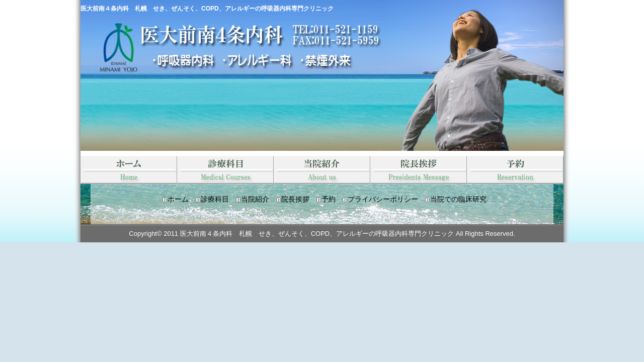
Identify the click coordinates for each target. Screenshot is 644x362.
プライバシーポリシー (383, 199)
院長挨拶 (419, 170)
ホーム (178, 199)
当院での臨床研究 (458, 199)
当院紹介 (322, 170)
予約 (515, 170)
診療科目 (225, 170)
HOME (129, 170)
